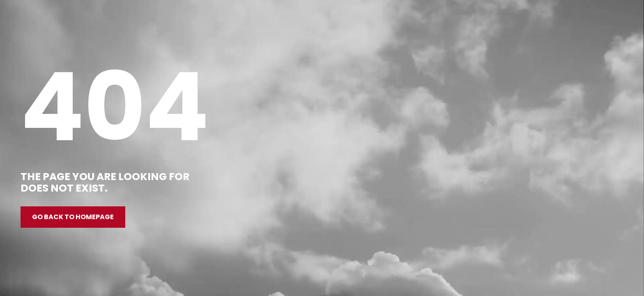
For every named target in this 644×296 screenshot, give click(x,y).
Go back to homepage (73, 217)
